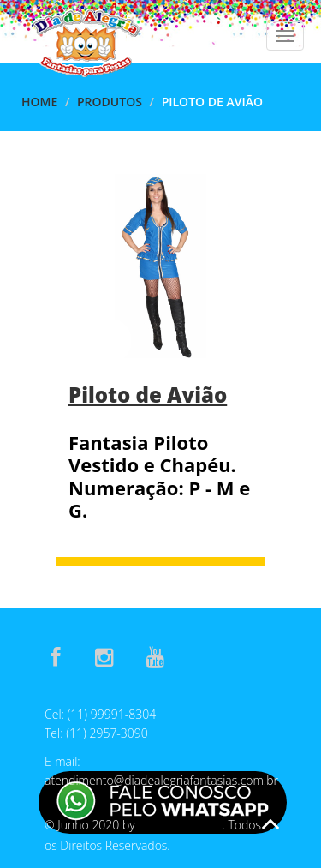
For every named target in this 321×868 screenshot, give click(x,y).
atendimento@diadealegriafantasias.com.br (161, 780)
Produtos (110, 102)
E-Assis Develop (180, 826)
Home (39, 102)
